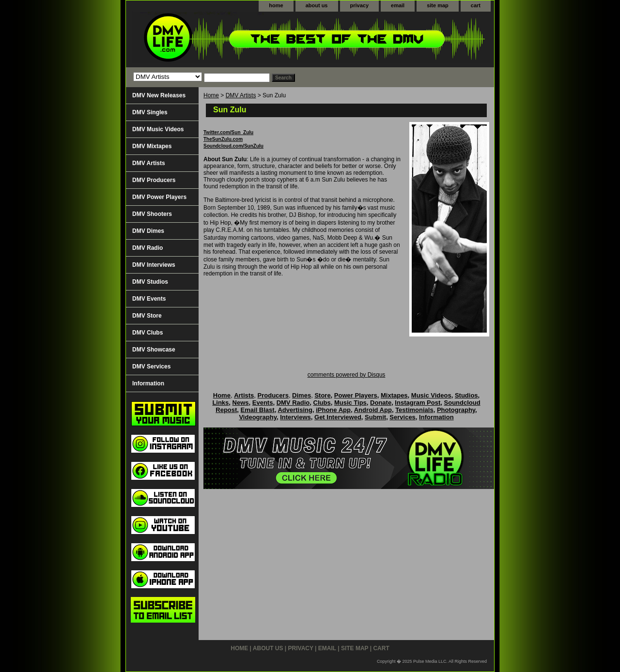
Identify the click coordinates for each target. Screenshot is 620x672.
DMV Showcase (154, 350)
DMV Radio (147, 248)
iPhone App (333, 410)
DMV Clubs (147, 333)
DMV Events (149, 299)
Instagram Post (418, 403)
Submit (375, 417)
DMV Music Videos (158, 129)
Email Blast (258, 410)
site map (438, 5)
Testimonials (414, 410)
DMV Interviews (154, 265)
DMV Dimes (148, 231)
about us (317, 5)
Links (220, 403)
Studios (466, 395)
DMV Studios (150, 282)
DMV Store (147, 316)
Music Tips (350, 403)
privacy (360, 5)
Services (403, 417)
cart (476, 5)
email (398, 5)
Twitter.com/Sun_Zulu (228, 132)
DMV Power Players (159, 197)
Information (148, 383)
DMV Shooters (152, 214)
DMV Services (151, 367)
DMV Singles (150, 112)
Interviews (295, 417)
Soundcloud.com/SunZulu (233, 146)
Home (211, 95)
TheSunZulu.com (223, 139)
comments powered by (347, 375)
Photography (456, 410)
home (276, 5)
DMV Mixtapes (152, 146)
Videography (258, 417)
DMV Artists (241, 95)
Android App (373, 410)
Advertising (295, 410)
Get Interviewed (338, 417)
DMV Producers (154, 180)
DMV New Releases (159, 95)
